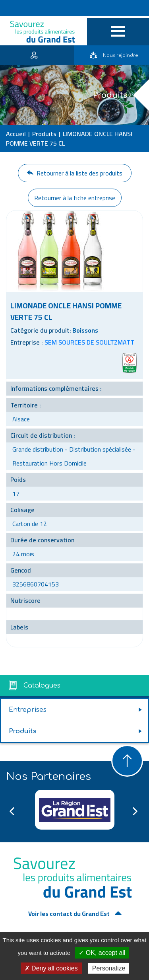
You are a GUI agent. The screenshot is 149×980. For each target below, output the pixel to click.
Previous (12, 811)
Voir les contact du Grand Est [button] (70, 914)
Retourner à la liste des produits (75, 173)
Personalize (109, 968)
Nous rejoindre (114, 56)
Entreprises (28, 710)
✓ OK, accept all (102, 953)
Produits (44, 134)
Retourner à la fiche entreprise (75, 198)
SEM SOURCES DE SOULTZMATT (89, 342)
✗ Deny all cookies (51, 968)
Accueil (16, 134)
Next (135, 811)
